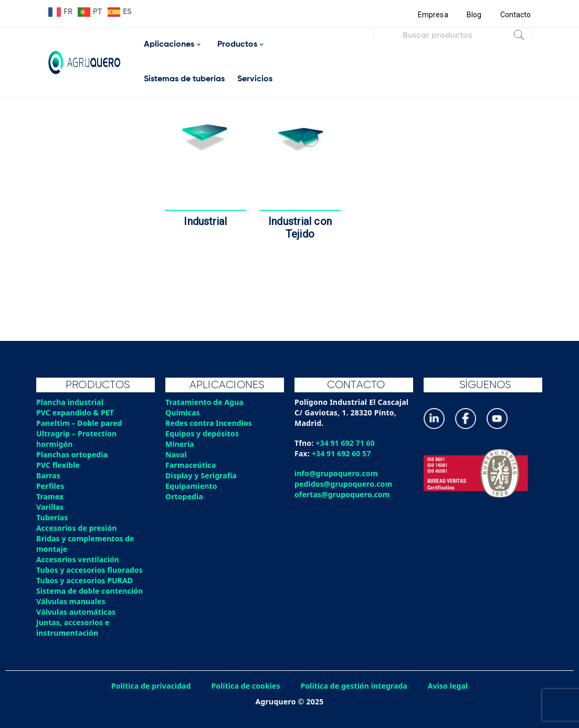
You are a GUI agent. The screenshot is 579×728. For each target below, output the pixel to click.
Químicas (183, 413)
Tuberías (52, 517)
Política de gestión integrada (355, 686)
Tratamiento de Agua (205, 402)
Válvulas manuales (71, 601)
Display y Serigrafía (202, 475)
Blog (473, 15)
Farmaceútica (191, 465)
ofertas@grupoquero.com (343, 494)
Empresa (432, 15)
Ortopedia (185, 496)
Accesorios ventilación (78, 559)
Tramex (50, 496)
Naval (176, 454)
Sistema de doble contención (91, 591)
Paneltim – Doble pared (80, 423)
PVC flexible (59, 465)
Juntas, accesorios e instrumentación (73, 628)
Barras (49, 475)
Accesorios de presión (77, 528)
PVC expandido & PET (76, 413)
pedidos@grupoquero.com (344, 484)
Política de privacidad (149, 686)
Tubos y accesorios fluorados (91, 570)
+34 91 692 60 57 (342, 453)
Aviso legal (450, 686)
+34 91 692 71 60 (346, 443)
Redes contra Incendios (209, 423)
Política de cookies (245, 686)
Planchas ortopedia (73, 454)
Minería (180, 444)
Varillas (50, 507)
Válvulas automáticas (77, 612)
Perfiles (50, 486)
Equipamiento (192, 486)
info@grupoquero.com (337, 473)
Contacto (515, 15)
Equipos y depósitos (203, 433)
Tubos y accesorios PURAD (86, 580)
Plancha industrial (71, 402)
